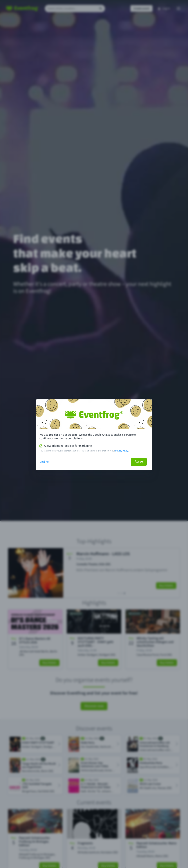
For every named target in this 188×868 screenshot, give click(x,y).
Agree (139, 462)
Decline (44, 462)
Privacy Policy (122, 451)
